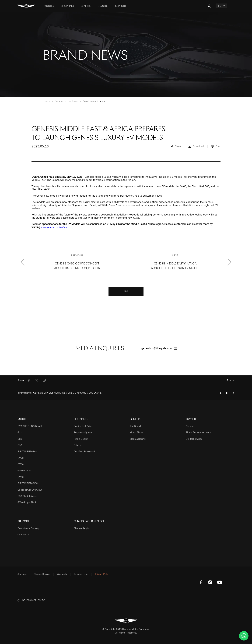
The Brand (73, 101)
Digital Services (194, 439)
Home (47, 101)
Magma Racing (138, 439)
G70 (20, 433)
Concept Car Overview (30, 490)
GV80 (21, 464)
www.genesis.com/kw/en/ (54, 227)
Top (229, 381)
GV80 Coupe (24, 471)
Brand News (89, 101)
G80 (20, 439)
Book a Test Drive (83, 426)
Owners (190, 426)
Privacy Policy (102, 574)
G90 (20, 445)
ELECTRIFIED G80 (27, 452)
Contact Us (23, 535)
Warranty (62, 574)
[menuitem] (176, 147)
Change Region (82, 528)
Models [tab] (49, 6)
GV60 (21, 477)
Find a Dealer (81, 439)
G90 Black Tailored (27, 496)
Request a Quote (83, 433)
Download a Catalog (28, 528)
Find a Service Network (198, 433)
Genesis (59, 101)
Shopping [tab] (67, 6)
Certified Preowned (84, 452)
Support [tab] (121, 6)
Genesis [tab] (86, 6)
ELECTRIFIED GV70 (28, 484)
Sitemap (22, 574)
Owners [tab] (103, 6)
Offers (77, 445)
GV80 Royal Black (27, 503)
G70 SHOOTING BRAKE (30, 426)
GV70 (21, 458)
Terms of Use (81, 574)
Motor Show (136, 433)
